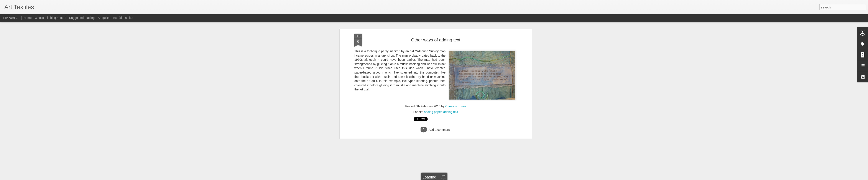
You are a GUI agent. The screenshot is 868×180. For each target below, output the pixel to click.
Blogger (448, 178)
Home (27, 18)
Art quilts (104, 18)
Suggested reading (82, 18)
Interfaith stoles (123, 18)
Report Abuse (460, 178)
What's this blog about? (50, 18)
